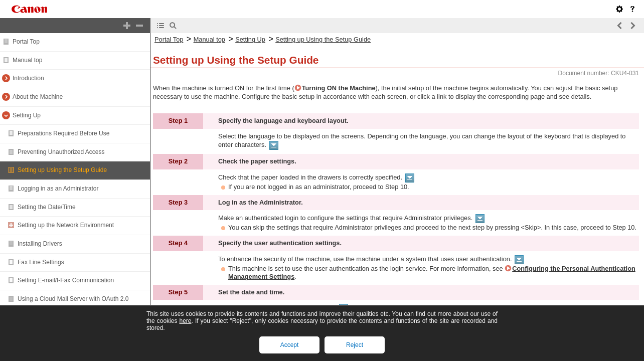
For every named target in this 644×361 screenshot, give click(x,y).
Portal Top (26, 42)
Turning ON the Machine (339, 88)
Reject (355, 345)
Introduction (28, 78)
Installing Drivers (40, 244)
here (185, 321)
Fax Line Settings (41, 262)
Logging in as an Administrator (58, 189)
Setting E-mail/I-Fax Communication (66, 280)
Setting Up (27, 115)
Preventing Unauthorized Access (61, 152)
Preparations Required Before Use (63, 133)
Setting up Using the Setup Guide (62, 170)
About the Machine (38, 97)
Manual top (27, 60)
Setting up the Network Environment (66, 225)
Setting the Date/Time (47, 207)
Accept (290, 345)
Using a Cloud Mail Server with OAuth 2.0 (73, 299)
